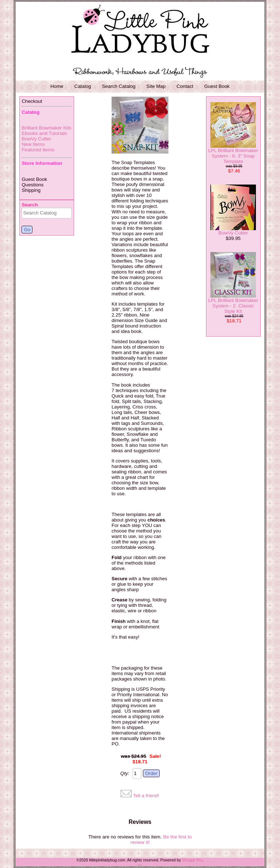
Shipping (31, 190)
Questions (32, 185)
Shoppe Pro (192, 860)
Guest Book (217, 86)
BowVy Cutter (36, 139)
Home (57, 86)
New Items (33, 144)
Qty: (125, 773)
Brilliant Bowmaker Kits (46, 128)
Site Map (156, 86)
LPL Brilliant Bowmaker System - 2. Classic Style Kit (233, 306)
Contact (185, 86)
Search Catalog (119, 86)
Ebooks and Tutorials (44, 133)
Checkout (32, 101)
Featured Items (38, 150)
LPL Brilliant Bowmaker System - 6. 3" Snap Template (233, 156)
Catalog (83, 86)
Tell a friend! (146, 796)
